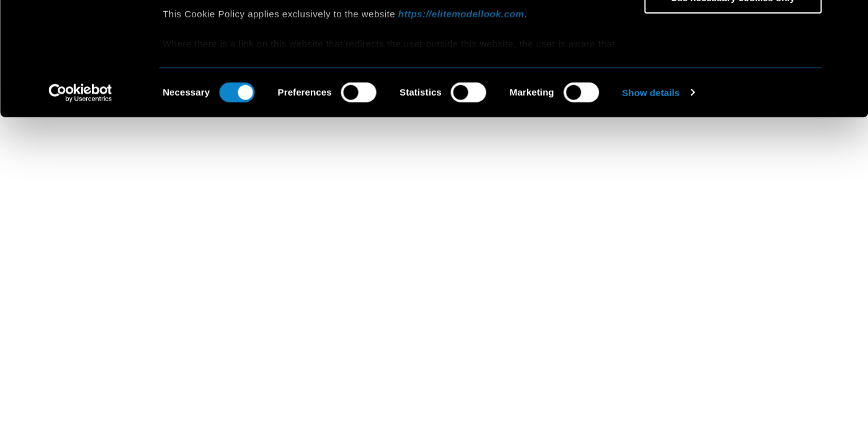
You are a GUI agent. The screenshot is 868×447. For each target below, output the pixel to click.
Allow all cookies (733, 31)
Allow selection (732, 67)
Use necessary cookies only (733, 103)
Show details (651, 198)
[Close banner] (849, 19)
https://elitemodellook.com (461, 120)
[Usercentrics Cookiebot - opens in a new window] (80, 199)
